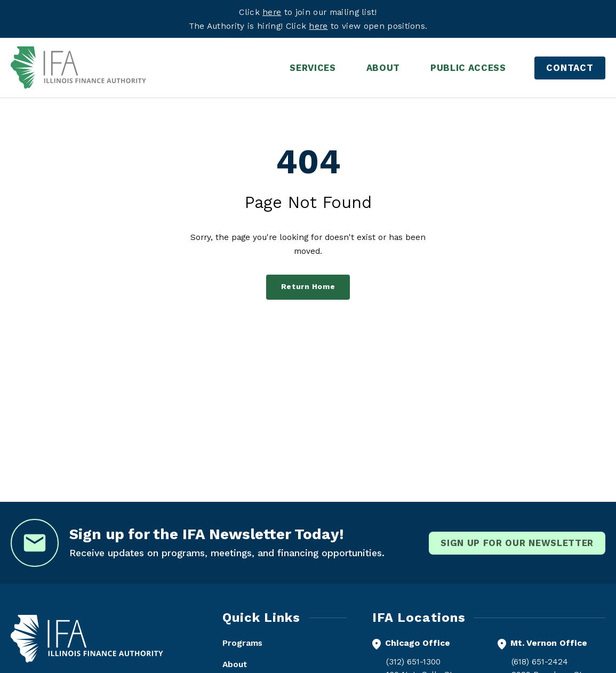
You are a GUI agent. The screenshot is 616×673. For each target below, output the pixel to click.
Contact (570, 68)
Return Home (308, 287)
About (235, 664)
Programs (242, 643)
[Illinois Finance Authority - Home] (78, 68)
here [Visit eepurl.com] (272, 12)
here (318, 26)
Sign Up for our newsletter (517, 543)
